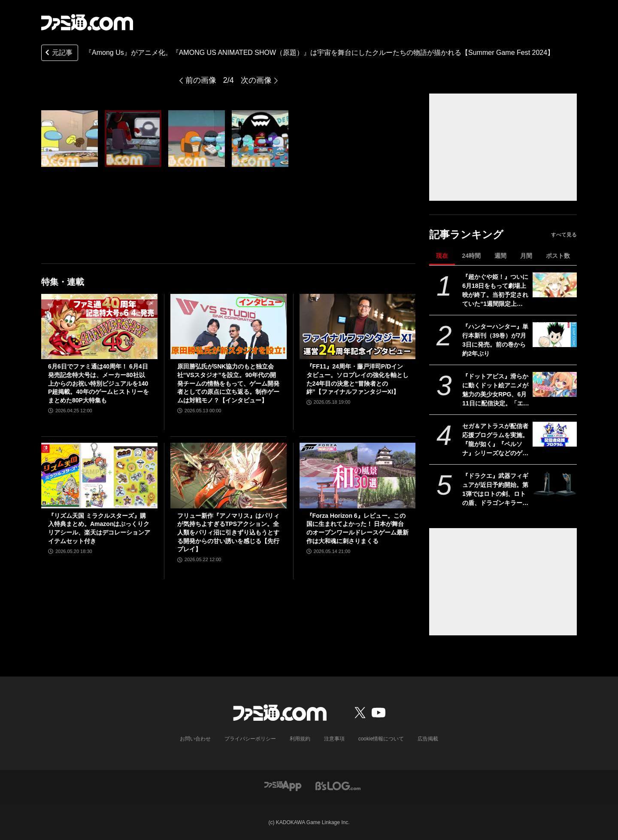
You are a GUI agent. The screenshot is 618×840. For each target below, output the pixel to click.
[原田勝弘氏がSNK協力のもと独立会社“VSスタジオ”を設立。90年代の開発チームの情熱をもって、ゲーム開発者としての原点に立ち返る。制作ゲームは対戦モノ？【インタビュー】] (229, 326)
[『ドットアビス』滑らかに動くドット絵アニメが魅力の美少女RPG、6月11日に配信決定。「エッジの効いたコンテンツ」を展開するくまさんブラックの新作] (555, 384)
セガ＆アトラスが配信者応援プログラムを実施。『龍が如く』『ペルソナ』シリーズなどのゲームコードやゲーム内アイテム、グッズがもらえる (495, 440)
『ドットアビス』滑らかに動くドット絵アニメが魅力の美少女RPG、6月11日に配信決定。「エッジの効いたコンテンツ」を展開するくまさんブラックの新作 (496, 390)
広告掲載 (428, 739)
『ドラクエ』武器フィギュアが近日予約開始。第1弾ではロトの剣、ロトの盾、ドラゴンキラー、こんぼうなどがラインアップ (495, 490)
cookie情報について (381, 739)
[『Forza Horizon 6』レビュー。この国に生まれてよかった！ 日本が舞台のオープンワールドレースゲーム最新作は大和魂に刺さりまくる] (358, 475)
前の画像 (201, 80)
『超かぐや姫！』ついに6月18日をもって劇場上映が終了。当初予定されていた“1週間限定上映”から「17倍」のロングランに (495, 291)
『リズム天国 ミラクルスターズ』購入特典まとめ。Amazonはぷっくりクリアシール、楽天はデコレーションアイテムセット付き (99, 528)
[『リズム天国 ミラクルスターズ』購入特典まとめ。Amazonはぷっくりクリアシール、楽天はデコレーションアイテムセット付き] (99, 475)
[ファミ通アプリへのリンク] (283, 785)
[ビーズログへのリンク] (338, 785)
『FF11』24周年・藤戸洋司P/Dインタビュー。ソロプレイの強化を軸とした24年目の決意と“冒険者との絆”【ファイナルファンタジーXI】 (357, 379)
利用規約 (300, 739)
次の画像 (256, 80)
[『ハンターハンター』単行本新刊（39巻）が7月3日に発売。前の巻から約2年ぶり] (555, 335)
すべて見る (564, 235)
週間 (500, 256)
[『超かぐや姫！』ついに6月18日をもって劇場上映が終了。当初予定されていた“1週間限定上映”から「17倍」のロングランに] (555, 285)
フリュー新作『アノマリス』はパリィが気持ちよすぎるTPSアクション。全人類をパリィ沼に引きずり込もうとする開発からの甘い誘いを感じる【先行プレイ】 (228, 532)
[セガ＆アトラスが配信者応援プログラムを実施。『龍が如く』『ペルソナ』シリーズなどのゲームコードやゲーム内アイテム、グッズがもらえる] (555, 434)
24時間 (471, 256)
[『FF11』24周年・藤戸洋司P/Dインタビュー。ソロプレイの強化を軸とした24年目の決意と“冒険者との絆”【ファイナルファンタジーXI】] (358, 326)
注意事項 (334, 739)
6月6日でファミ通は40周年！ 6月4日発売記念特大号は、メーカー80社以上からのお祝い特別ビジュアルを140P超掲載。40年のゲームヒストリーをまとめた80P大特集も (98, 383)
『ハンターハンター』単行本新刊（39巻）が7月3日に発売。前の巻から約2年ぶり (495, 340)
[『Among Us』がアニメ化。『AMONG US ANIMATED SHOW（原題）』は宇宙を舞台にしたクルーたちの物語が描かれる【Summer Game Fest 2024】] (70, 139)
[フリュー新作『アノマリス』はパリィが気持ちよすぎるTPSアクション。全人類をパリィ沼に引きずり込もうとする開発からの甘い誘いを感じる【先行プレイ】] (229, 475)
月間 (526, 256)
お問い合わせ (195, 739)
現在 (442, 256)
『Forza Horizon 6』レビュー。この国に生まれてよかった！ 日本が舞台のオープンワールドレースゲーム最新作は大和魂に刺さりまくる (357, 528)
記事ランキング (466, 234)
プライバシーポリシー (250, 739)
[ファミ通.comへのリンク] (87, 22)
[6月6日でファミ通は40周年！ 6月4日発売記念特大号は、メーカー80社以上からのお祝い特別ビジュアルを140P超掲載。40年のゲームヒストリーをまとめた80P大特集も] (99, 326)
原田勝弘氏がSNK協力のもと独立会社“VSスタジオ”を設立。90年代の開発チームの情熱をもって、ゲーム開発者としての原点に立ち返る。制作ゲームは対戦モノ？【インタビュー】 (228, 383)
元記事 (58, 53)
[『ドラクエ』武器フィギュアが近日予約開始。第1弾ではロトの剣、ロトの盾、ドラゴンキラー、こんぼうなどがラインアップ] (555, 484)
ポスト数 (558, 256)
